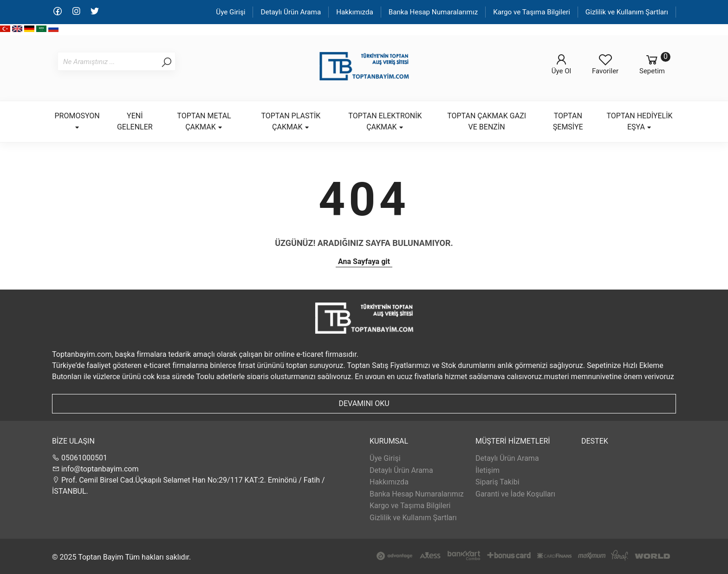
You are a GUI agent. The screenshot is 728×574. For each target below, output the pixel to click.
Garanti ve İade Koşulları (515, 494)
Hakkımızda (355, 12)
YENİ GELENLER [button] (135, 121)
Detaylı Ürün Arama (291, 12)
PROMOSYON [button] (77, 121)
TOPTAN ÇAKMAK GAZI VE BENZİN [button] (487, 121)
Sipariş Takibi (497, 482)
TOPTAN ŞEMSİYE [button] (568, 121)
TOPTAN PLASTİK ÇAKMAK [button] (291, 121)
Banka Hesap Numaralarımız (433, 12)
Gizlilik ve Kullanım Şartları (627, 12)
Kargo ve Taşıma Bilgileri (532, 12)
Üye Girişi (231, 12)
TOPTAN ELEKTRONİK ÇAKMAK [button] (385, 121)
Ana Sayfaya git (364, 261)
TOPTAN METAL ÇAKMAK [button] (204, 121)
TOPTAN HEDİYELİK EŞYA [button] (640, 121)
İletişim (487, 470)
